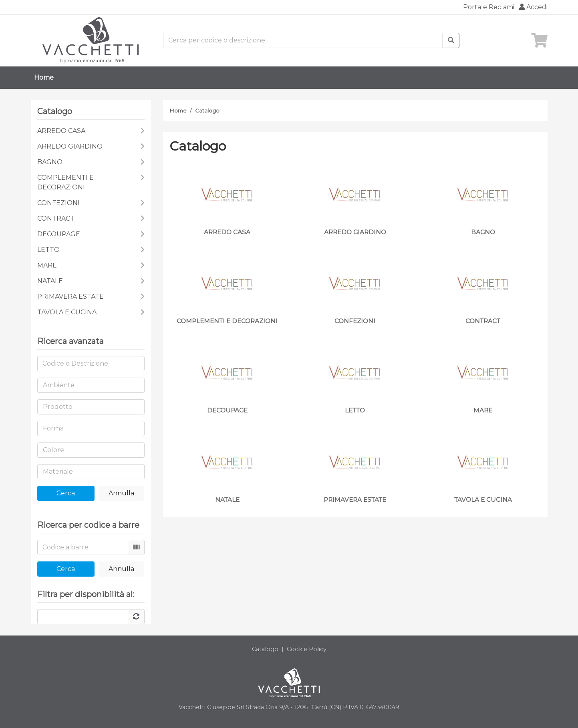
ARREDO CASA (61, 131)
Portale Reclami (489, 7)
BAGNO (50, 162)
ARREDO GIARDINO (70, 146)
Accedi (533, 7)
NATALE (50, 281)
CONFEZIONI (58, 203)
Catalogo (207, 111)
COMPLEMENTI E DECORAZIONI (65, 182)
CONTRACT (56, 218)
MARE (47, 265)
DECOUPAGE (59, 234)
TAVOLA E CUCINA (67, 312)
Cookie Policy (307, 649)
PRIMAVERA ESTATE (70, 297)
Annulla (121, 493)
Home (44, 77)
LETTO (48, 250)
